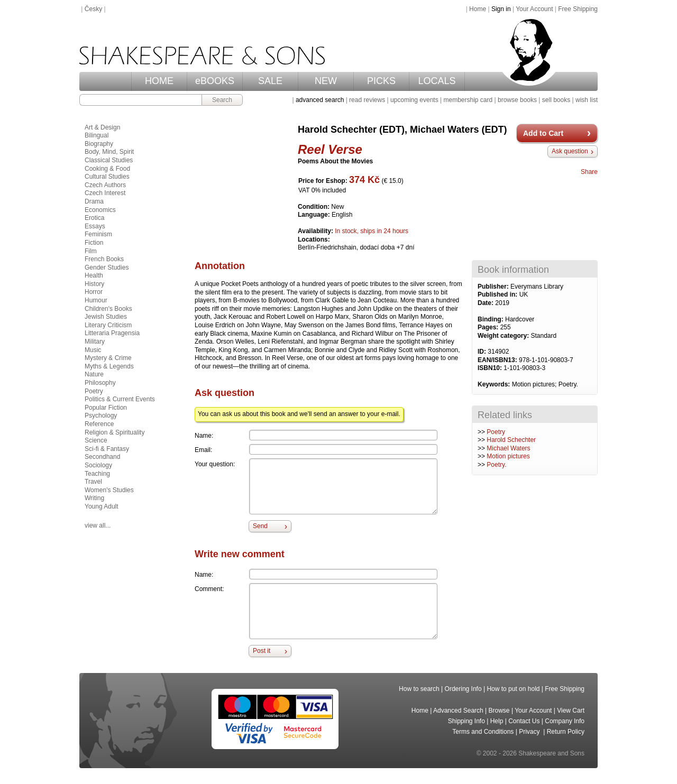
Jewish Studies (106, 317)
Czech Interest (105, 193)
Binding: (491, 319)
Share (589, 172)
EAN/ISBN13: (498, 360)
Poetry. (496, 465)
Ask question (570, 151)
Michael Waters (508, 448)
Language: (315, 215)
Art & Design (102, 127)
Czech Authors (105, 185)
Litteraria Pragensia (112, 333)
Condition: (314, 207)
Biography (99, 144)
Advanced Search (458, 711)
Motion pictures (508, 456)
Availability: (316, 231)
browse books (517, 100)
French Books (104, 259)
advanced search (320, 100)
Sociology (98, 465)
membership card (468, 100)
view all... (98, 525)
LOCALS (437, 81)
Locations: (314, 239)
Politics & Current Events (120, 399)
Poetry (496, 432)
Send (260, 526)
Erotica (94, 218)
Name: (204, 436)
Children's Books (108, 309)
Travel (93, 482)
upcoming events (414, 100)
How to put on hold (513, 689)
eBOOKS (215, 81)
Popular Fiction (106, 408)
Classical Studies (109, 160)
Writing (94, 498)
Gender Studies (107, 268)
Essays (95, 226)
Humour (96, 300)
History (94, 284)
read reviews (367, 100)
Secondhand (102, 457)
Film (91, 251)
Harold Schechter (511, 440)
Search (222, 100)
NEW (326, 81)
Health (94, 275)
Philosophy (100, 383)
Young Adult (102, 506)
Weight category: (504, 336)
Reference (99, 424)
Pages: (489, 327)
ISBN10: (491, 368)
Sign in (501, 9)
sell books (556, 100)
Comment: (209, 589)
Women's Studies (109, 490)
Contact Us (524, 721)
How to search (419, 689)
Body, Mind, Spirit (109, 152)
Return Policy (566, 732)
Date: (486, 303)
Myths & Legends (109, 366)
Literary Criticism (108, 325)
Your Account (534, 9)
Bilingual (97, 135)
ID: (483, 352)
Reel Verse (330, 149)
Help (497, 721)
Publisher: (494, 287)
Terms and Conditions (483, 732)
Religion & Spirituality (115, 432)
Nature (94, 374)
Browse (499, 711)
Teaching (97, 474)
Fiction (94, 243)
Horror (94, 292)
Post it (262, 651)
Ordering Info (463, 689)
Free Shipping (578, 9)
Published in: (498, 294)
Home (478, 9)
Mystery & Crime (108, 358)
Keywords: (495, 384)
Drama (94, 201)
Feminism (98, 234)
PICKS (381, 81)
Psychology (101, 416)
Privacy (530, 732)
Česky (93, 9)
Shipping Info (466, 721)
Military (95, 342)
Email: (203, 450)
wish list (587, 100)
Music (93, 350)
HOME (159, 81)
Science (96, 440)
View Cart (571, 711)
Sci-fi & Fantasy (107, 449)
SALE (270, 81)
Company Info (565, 721)
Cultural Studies (107, 177)
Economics (100, 210)
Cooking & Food (107, 169)
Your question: (215, 464)
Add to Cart (543, 133)
